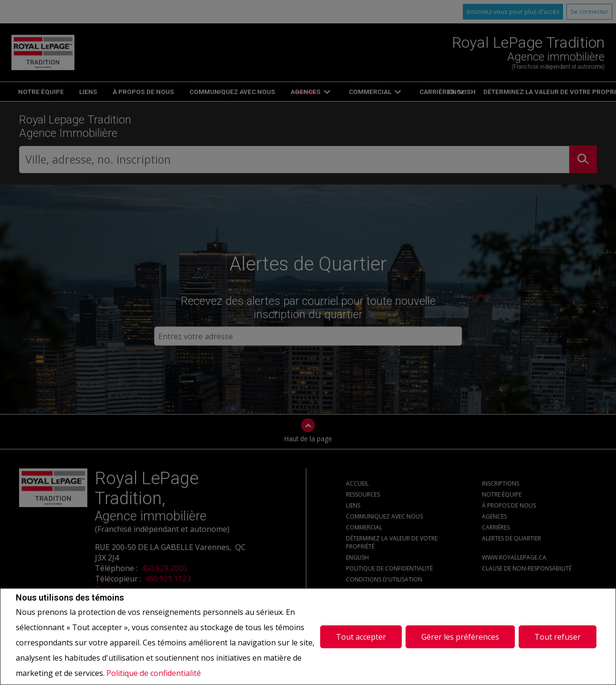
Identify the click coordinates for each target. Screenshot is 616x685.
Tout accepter (361, 636)
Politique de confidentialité (154, 673)
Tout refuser (558, 636)
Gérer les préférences (460, 636)
